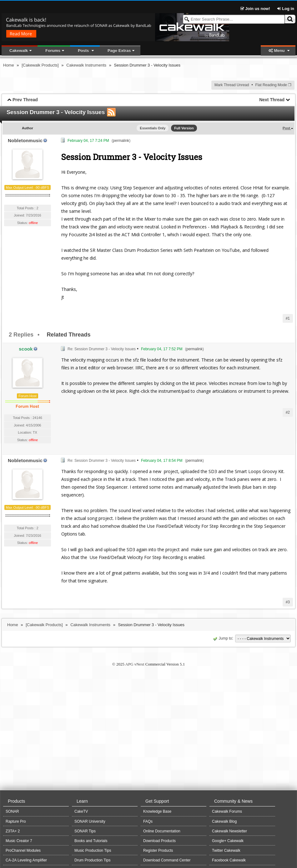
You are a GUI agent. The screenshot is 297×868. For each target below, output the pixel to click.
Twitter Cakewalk (226, 851)
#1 (288, 318)
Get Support (157, 801)
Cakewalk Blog (224, 821)
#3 (288, 602)
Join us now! (256, 9)
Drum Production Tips (92, 860)
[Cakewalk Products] (40, 65)
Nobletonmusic (25, 140)
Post (287, 128)
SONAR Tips (85, 831)
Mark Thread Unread (232, 85)
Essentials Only (153, 128)
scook (26, 349)
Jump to (222, 638)
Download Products (159, 841)
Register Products (158, 851)
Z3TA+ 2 (13, 831)
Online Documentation (162, 831)
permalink (121, 141)
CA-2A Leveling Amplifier (26, 860)
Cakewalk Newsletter (229, 831)
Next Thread (272, 100)
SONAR (12, 811)
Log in (286, 9)
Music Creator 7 (19, 841)
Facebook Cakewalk (229, 860)
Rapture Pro (16, 821)
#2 (288, 412)
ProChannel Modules (23, 851)
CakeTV (81, 811)
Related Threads (68, 335)
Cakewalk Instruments (86, 65)
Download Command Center (167, 860)
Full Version (184, 128)
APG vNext (135, 664)
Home (9, 65)
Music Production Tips (93, 851)
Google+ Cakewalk (228, 841)
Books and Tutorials (91, 841)
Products (16, 801)
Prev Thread (25, 100)
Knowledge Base (157, 811)
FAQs (148, 821)
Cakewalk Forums (227, 811)
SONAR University (90, 821)
